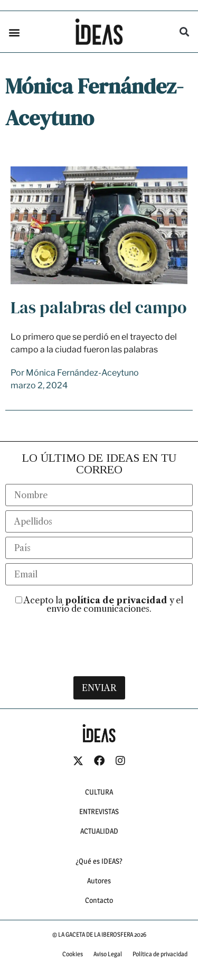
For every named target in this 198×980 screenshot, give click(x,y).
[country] (99, 561)
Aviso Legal (108, 967)
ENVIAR (99, 701)
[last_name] (99, 535)
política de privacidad (116, 613)
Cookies (73, 967)
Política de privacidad (160, 967)
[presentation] (99, 654)
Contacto (99, 913)
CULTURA (99, 804)
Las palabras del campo (98, 321)
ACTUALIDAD (99, 843)
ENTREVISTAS (99, 824)
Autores (99, 893)
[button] (14, 32)
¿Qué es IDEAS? (99, 874)
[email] (99, 587)
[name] (99, 508)
